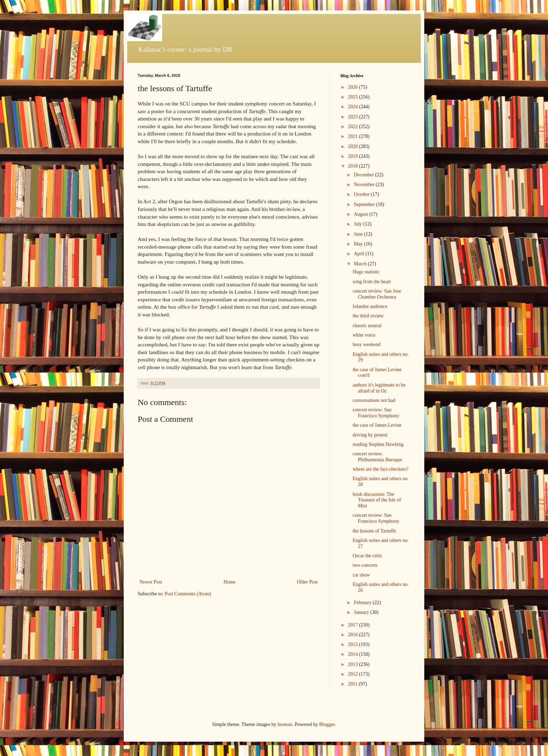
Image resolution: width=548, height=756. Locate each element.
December (364, 175)
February (363, 603)
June (359, 234)
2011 (354, 684)
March (361, 264)
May (359, 244)
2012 (354, 674)
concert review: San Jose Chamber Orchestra (377, 294)
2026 (354, 87)
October (362, 194)
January (362, 612)
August (361, 214)
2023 (354, 117)
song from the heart (372, 282)
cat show (361, 575)
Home (230, 582)
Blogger (327, 724)
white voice (364, 335)
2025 (354, 97)
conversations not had (374, 400)
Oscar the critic (368, 556)
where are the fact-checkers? (381, 469)
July (358, 224)
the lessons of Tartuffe (374, 531)
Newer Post (151, 582)
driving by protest (370, 435)
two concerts (365, 565)
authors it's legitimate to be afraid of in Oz (379, 388)
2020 (354, 146)
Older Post (308, 582)
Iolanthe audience (370, 306)
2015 (354, 644)
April (359, 254)
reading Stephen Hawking (378, 444)
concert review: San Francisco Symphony (376, 413)
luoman (285, 724)
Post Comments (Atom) (188, 594)
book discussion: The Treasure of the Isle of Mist (377, 500)
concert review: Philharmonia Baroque (377, 457)
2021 (354, 136)
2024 (354, 107)
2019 (354, 156)
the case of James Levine (377, 425)
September (365, 204)
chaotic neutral (367, 326)
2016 (354, 635)
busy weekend (367, 344)
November (365, 185)
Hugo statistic (366, 272)
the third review (368, 316)
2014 (354, 654)
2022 (354, 127)
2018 (354, 166)
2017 (354, 625)
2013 (354, 664)
